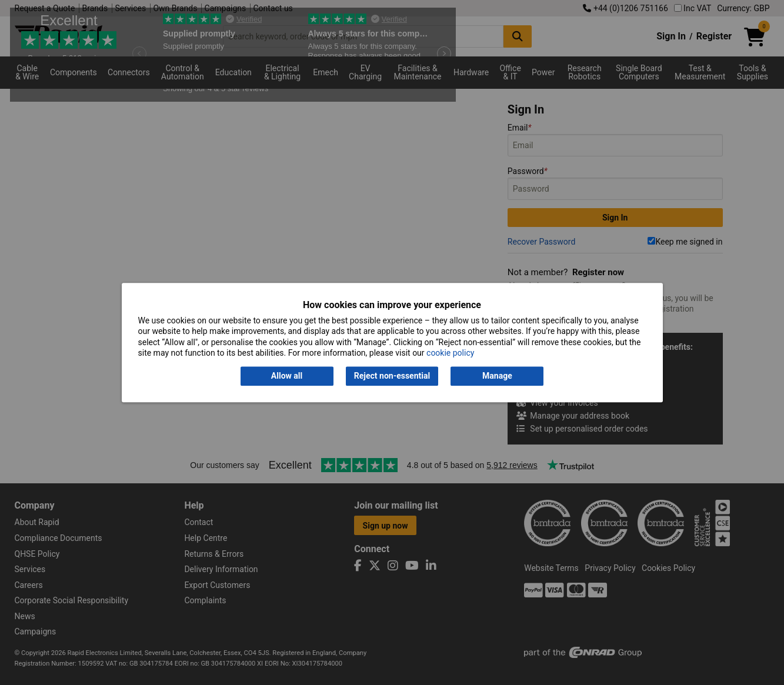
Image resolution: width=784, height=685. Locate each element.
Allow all (287, 376)
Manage (497, 376)
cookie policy (450, 353)
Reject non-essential (392, 376)
